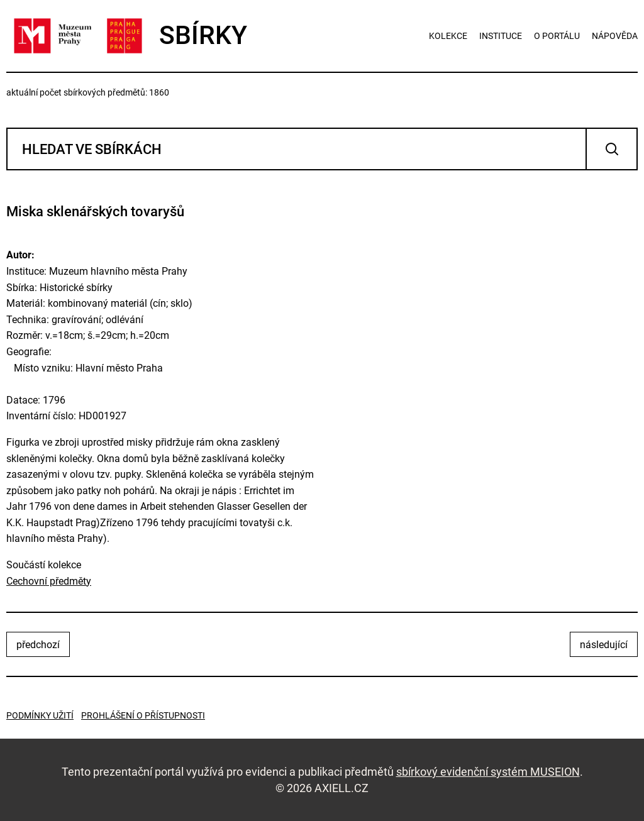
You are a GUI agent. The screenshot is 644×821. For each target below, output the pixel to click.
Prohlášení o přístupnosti (143, 715)
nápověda (615, 36)
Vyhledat (612, 149)
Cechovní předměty (49, 581)
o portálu (557, 36)
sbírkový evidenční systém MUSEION (488, 772)
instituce (501, 36)
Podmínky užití (40, 715)
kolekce (448, 36)
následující (604, 645)
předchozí (38, 645)
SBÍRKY (127, 36)
